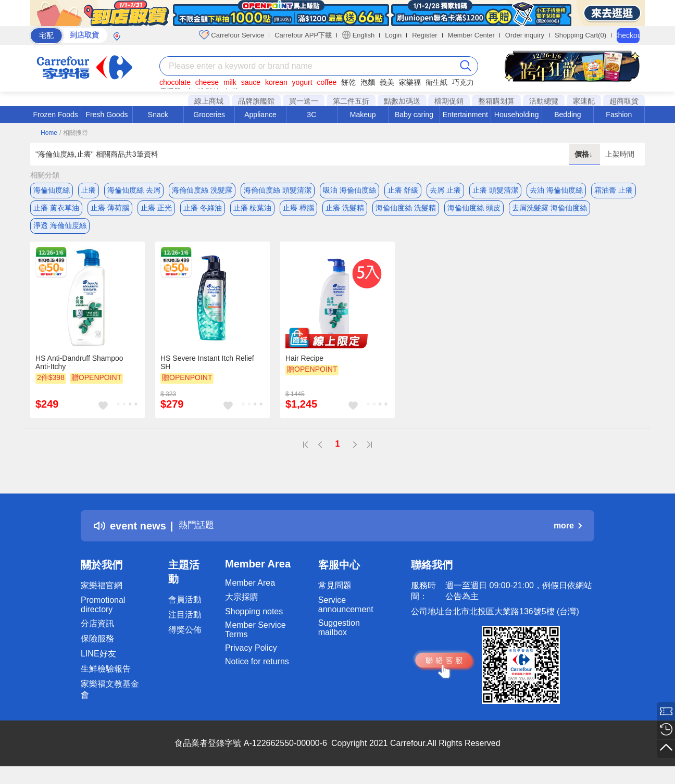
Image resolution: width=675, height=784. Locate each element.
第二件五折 (351, 101)
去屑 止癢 (445, 190)
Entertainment (465, 115)
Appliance (260, 115)
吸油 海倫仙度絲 (349, 190)
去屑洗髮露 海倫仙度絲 (549, 211)
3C (311, 115)
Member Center (471, 35)
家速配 (584, 101)
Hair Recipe (304, 367)
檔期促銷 (449, 101)
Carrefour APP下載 (303, 35)
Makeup (363, 115)
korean (276, 82)
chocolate (175, 82)
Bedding (567, 115)
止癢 (89, 190)
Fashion (619, 115)
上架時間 (620, 154)
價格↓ (585, 154)
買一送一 (304, 101)
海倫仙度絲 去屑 (134, 190)
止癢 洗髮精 (345, 211)
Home (49, 133)
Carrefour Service (232, 35)
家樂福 (410, 82)
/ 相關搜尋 (74, 133)
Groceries (209, 115)
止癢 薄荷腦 (110, 211)
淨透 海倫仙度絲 (60, 232)
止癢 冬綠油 (203, 211)
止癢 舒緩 (403, 190)
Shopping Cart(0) (580, 35)
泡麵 (368, 82)
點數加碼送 (402, 101)
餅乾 (348, 82)
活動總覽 (544, 101)
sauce (251, 82)
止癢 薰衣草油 (56, 211)
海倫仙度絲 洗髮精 (406, 211)
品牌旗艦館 (256, 101)
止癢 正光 (156, 211)
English (358, 35)
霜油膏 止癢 (614, 190)
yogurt (302, 82)
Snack (158, 115)
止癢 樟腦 (298, 211)
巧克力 (463, 82)
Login (393, 35)
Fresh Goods (107, 115)
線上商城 (209, 101)
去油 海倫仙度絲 (556, 190)
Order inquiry (525, 35)
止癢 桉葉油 (253, 211)
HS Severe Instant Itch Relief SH (207, 371)
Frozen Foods (55, 115)
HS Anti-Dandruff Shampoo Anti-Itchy (79, 371)
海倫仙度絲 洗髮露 (202, 190)
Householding (517, 115)
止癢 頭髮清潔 (495, 190)
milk (230, 82)
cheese (207, 82)
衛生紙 (436, 82)
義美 (387, 82)
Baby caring (414, 115)
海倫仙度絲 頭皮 (474, 211)
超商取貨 (624, 101)
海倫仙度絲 (52, 190)
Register (424, 35)
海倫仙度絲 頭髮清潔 (278, 190)
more (568, 535)
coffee (327, 82)
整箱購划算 (496, 101)
